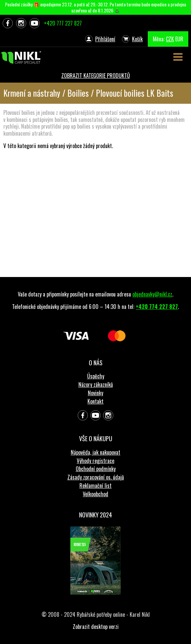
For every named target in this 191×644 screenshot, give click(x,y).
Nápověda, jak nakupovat (95, 452)
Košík (137, 39)
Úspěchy (96, 376)
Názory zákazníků (96, 384)
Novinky (95, 393)
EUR (179, 39)
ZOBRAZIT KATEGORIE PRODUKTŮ (96, 76)
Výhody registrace (95, 461)
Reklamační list (95, 486)
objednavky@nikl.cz (152, 294)
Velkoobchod (95, 494)
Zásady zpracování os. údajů (96, 477)
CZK (170, 39)
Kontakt (95, 401)
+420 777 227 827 (63, 23)
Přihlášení (105, 39)
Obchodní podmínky (96, 469)
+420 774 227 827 (157, 307)
